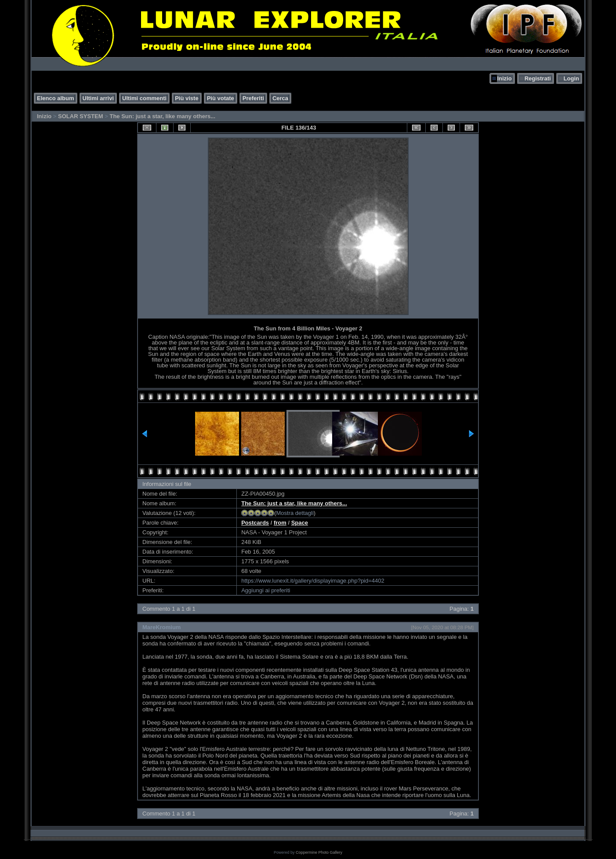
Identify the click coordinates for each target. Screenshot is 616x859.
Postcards (255, 523)
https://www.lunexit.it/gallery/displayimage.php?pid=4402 (313, 581)
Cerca (280, 98)
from (280, 523)
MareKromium (161, 627)
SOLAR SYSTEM (81, 116)
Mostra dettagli (295, 513)
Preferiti (253, 98)
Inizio (504, 78)
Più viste (187, 98)
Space (300, 523)
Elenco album (56, 98)
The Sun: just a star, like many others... (162, 116)
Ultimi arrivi (98, 98)
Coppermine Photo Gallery (319, 852)
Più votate (221, 98)
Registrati (538, 78)
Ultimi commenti (144, 98)
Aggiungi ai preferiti (266, 590)
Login (571, 78)
